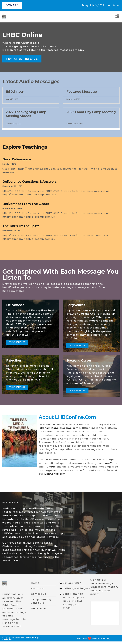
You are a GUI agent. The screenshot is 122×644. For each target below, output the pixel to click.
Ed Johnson (15, 91)
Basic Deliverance (17, 159)
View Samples (78, 352)
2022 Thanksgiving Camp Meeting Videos (26, 114)
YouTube (111, 466)
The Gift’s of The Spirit (20, 226)
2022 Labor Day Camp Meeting (91, 112)
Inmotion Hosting (102, 641)
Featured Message (82, 91)
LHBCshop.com (55, 476)
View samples (18, 348)
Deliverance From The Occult (26, 204)
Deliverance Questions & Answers (29, 182)
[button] (117, 17)
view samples (18, 394)
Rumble (50, 469)
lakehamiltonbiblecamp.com (59, 430)
